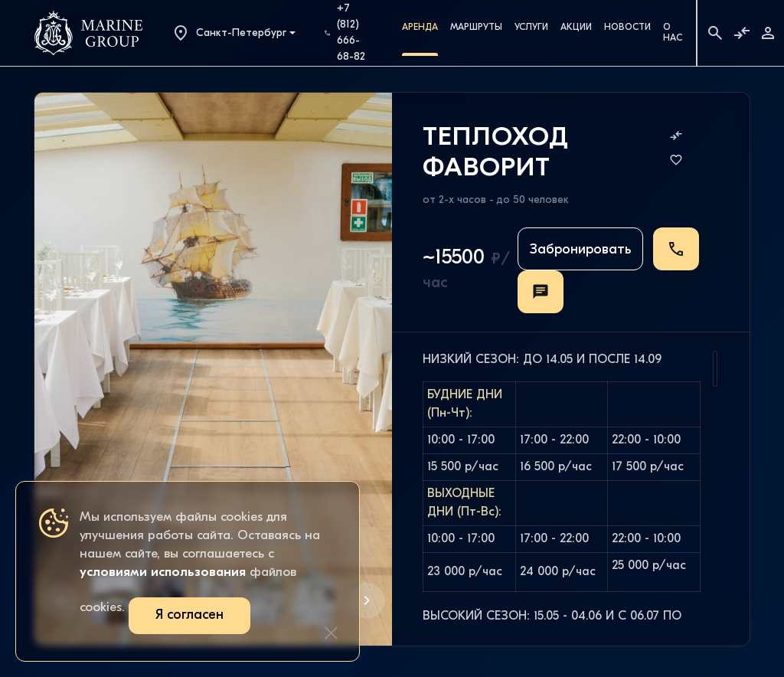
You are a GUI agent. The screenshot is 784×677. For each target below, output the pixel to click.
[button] (367, 600)
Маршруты (476, 28)
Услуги (531, 28)
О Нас (673, 33)
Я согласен (189, 615)
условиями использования (163, 572)
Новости (627, 28)
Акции (576, 28)
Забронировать (580, 250)
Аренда (420, 28)
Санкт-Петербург (229, 33)
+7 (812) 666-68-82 (345, 33)
